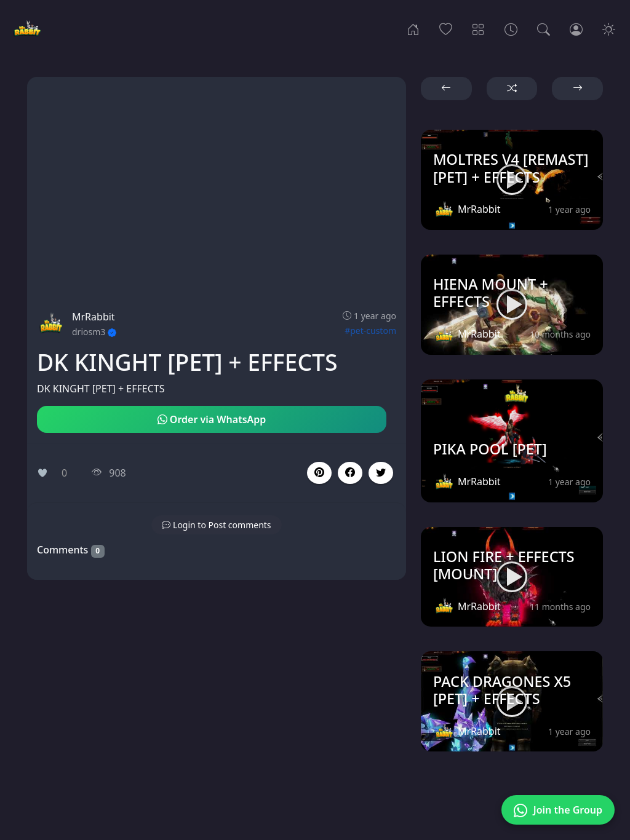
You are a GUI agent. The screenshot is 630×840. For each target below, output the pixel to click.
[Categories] (478, 28)
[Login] (576, 28)
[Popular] (446, 28)
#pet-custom (370, 331)
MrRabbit (94, 317)
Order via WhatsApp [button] (212, 419)
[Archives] (511, 28)
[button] (350, 473)
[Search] (544, 28)
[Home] (413, 28)
